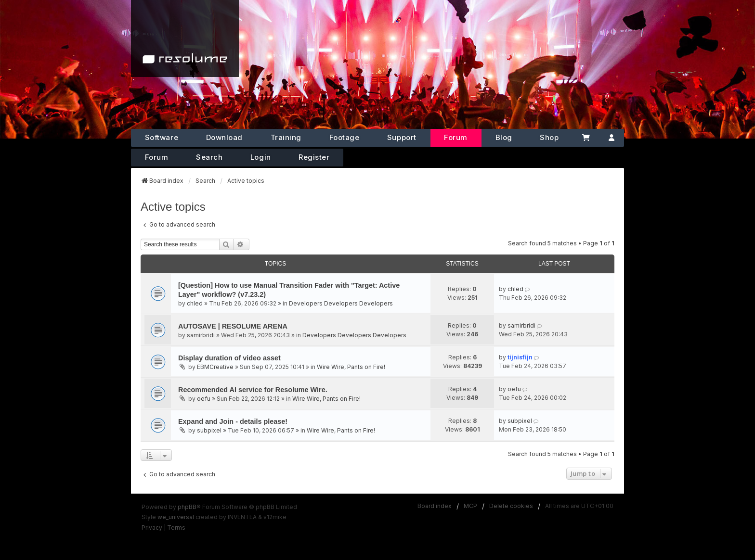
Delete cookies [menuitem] (511, 506)
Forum (456, 137)
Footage (345, 137)
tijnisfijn (520, 357)
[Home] (185, 38)
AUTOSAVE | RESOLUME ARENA (233, 326)
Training (286, 137)
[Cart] (586, 138)
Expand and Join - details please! (233, 421)
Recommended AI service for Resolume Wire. (253, 390)
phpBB (187, 507)
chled (195, 303)
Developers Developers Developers (341, 303)
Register (314, 157)
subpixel (209, 430)
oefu (204, 399)
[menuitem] (152, 528)
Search (209, 157)
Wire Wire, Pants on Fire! (351, 367)
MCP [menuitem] (470, 506)
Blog (504, 137)
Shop (549, 137)
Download (224, 137)
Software (162, 137)
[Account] (612, 138)
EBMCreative (215, 367)
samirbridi (201, 335)
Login (261, 157)
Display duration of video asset (229, 358)
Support (402, 137)
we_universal (176, 517)
